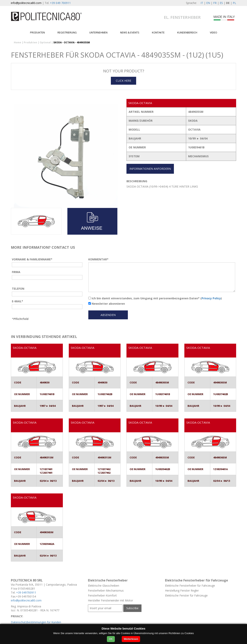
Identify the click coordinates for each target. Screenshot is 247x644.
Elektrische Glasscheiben (104, 586)
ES (221, 3)
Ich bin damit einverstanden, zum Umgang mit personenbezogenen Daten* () (155, 298)
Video (214, 32)
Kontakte (158, 32)
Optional (45, 42)
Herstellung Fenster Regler (182, 590)
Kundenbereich (187, 32)
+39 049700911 (26, 592)
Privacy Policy (211, 298)
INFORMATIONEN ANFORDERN (150, 169)
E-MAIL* (17, 301)
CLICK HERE (123, 81)
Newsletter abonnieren (107, 304)
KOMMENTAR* (98, 259)
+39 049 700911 (60, 3)
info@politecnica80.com (26, 3)
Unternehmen (98, 32)
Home (17, 42)
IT (202, 3)
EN (208, 3)
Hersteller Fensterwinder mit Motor (110, 600)
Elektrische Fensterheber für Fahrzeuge (190, 586)
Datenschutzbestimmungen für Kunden (36, 622)
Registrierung (67, 32)
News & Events (130, 32)
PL (234, 3)
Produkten (37, 32)
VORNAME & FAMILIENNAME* (32, 259)
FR (215, 3)
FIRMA (16, 272)
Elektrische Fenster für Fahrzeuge (186, 595)
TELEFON (18, 289)
